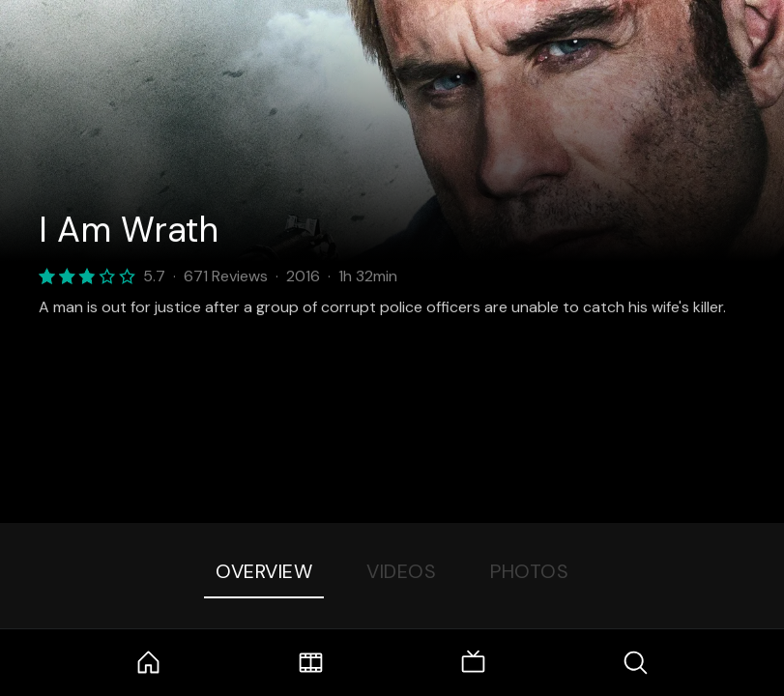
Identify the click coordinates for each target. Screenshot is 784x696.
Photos (529, 571)
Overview (264, 571)
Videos (401, 571)
